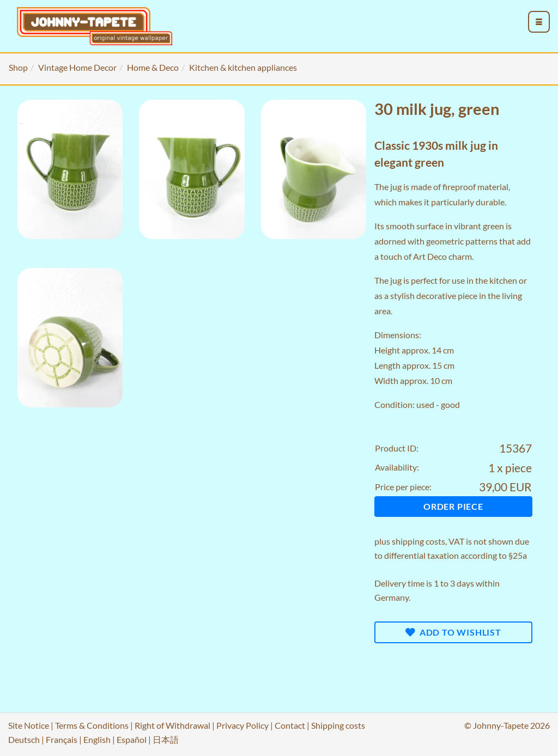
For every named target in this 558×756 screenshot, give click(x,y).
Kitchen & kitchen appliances (243, 67)
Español (132, 739)
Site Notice (29, 725)
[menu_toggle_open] (539, 22)
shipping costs (418, 541)
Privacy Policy (242, 725)
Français (62, 739)
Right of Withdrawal (172, 725)
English (97, 739)
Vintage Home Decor (77, 67)
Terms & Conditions (92, 725)
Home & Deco (153, 67)
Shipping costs (338, 725)
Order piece (453, 506)
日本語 (166, 739)
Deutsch (24, 739)
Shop (18, 67)
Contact (290, 725)
